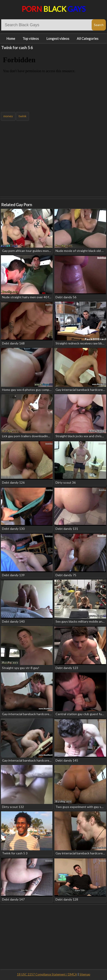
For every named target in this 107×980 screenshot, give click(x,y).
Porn (54, 9)
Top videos (31, 38)
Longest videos (58, 38)
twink (22, 116)
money (8, 116)
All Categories (88, 38)
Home (11, 38)
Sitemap (85, 974)
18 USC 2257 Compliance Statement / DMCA (47, 974)
